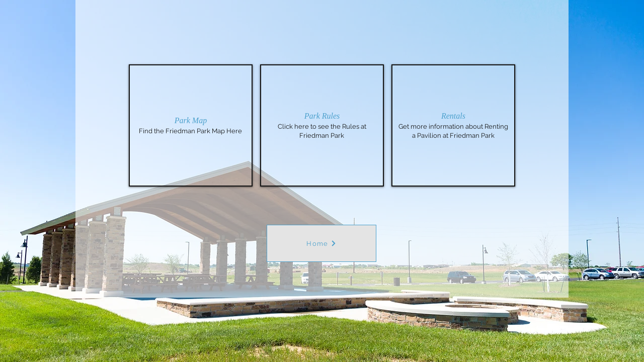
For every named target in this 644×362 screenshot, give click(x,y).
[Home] (321, 243)
